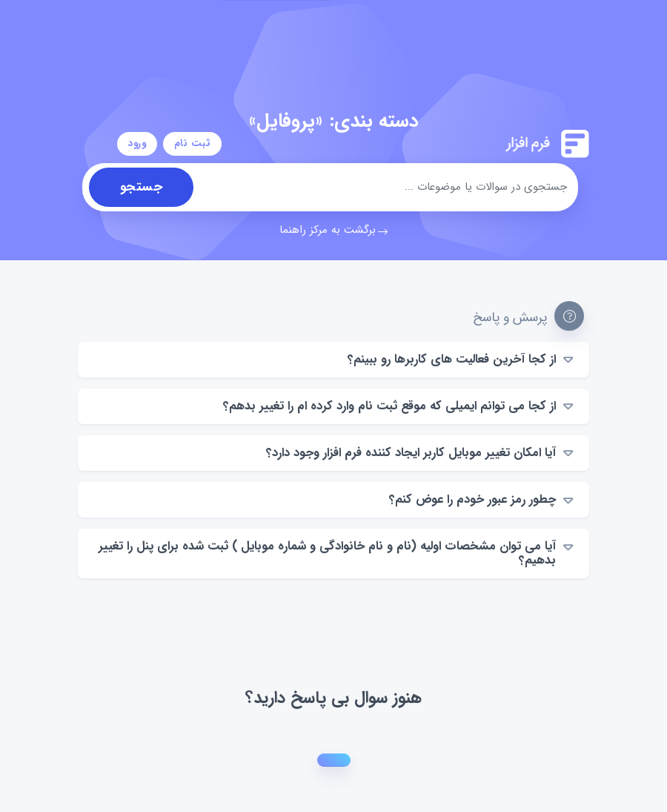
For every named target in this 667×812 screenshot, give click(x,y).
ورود (137, 143)
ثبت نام (192, 143)
